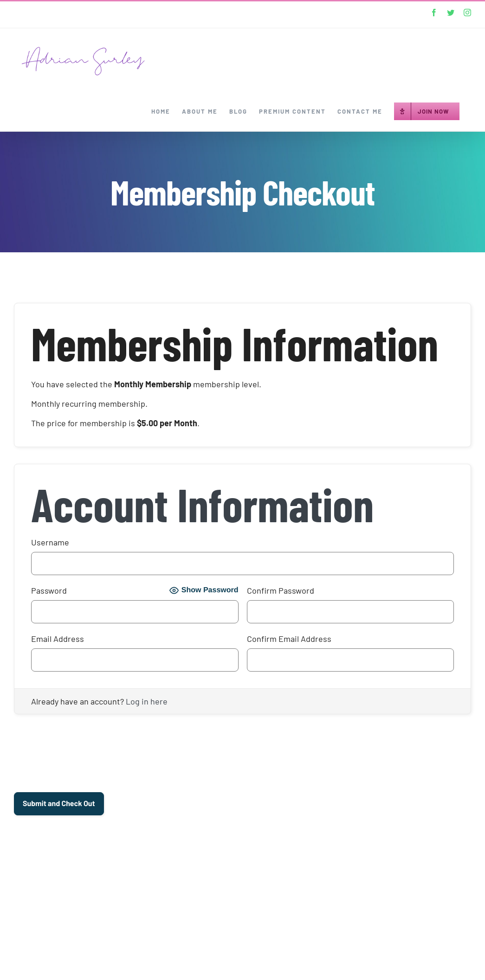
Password (49, 590)
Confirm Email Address (289, 639)
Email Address (58, 639)
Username (50, 542)
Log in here (147, 701)
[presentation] (84, 757)
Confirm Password (281, 590)
